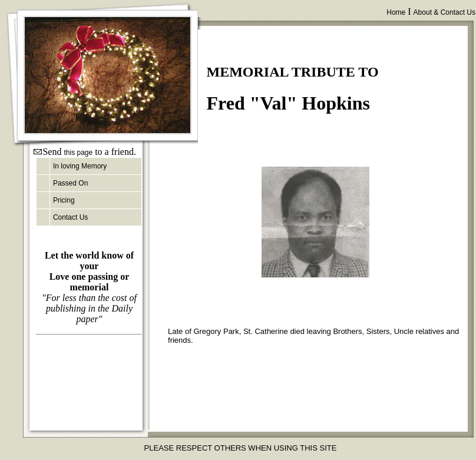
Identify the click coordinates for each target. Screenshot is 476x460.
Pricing (64, 200)
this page (78, 153)
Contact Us (70, 217)
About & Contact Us (444, 12)
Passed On (70, 183)
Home (396, 12)
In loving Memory (80, 166)
